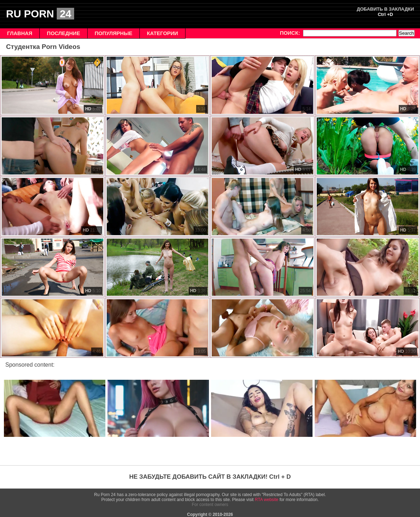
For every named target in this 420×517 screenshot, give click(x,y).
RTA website (266, 500)
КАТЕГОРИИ (162, 33)
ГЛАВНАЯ (20, 33)
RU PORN (40, 14)
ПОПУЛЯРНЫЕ (114, 33)
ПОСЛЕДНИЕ (63, 33)
